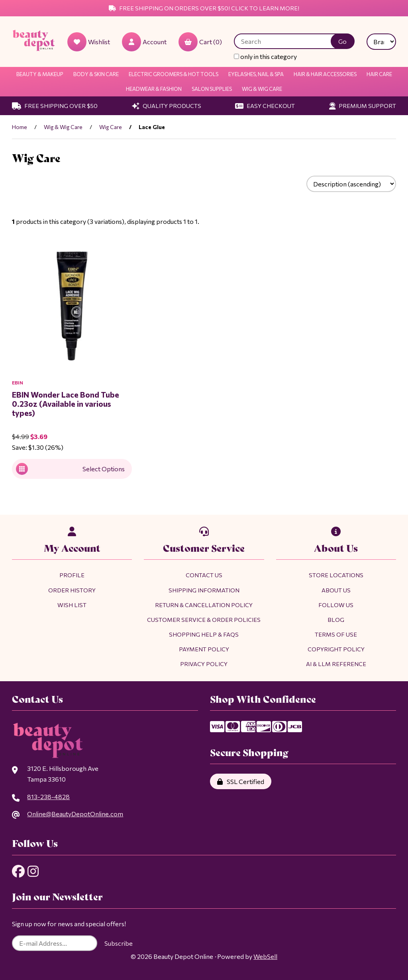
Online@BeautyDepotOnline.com (75, 814)
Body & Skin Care (96, 74)
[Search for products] (288, 41)
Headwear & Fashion (154, 89)
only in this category (265, 56)
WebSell (265, 956)
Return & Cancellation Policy (204, 605)
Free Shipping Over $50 (55, 106)
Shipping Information (204, 590)
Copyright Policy (336, 649)
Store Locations (336, 575)
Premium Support (363, 106)
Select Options (70, 469)
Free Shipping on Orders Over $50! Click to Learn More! (204, 8)
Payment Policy (204, 649)
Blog (336, 619)
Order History (72, 590)
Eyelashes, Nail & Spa (256, 74)
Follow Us (336, 605)
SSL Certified (241, 781)
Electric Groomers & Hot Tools (174, 74)
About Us (336, 590)
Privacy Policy (204, 664)
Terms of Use (336, 634)
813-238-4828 (48, 797)
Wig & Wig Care (262, 89)
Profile (72, 575)
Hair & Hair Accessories (325, 74)
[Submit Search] (343, 41)
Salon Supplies (212, 89)
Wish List (72, 605)
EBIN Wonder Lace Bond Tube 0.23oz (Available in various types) (66, 404)
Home (20, 127)
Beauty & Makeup (40, 74)
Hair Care (379, 74)
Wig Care (111, 127)
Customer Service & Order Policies (204, 619)
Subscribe (119, 943)
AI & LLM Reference (336, 664)
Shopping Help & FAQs (204, 634)
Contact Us (204, 575)
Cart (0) (200, 42)
